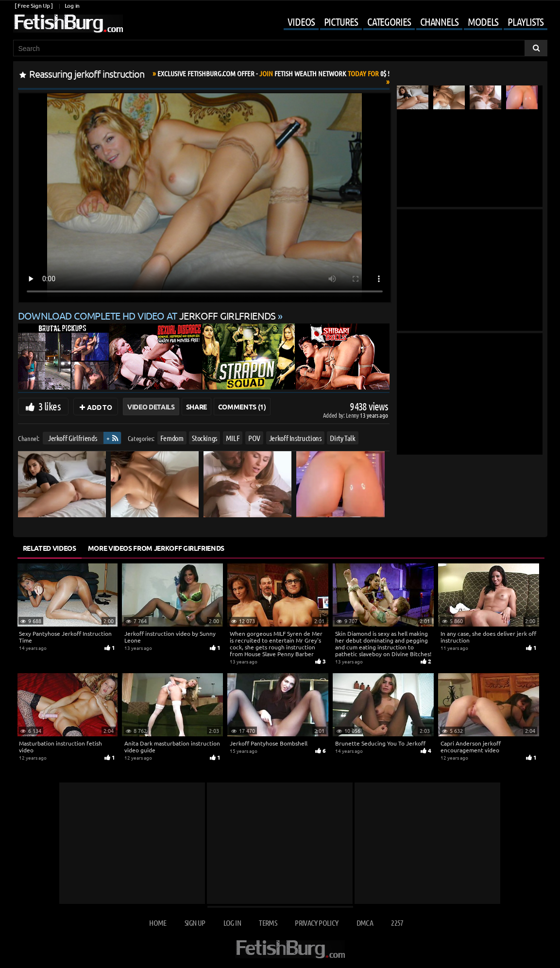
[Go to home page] (68, 24)
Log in (72, 6)
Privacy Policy (316, 923)
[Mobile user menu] (408, 22)
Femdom (171, 438)
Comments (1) (242, 407)
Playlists (525, 21)
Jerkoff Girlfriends (72, 438)
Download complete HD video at (148, 315)
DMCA (365, 923)
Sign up (195, 923)
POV (254, 438)
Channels (439, 21)
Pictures (341, 21)
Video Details (151, 407)
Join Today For (273, 73)
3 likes (50, 406)
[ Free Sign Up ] (34, 6)
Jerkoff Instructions (295, 438)
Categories (389, 21)
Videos (301, 21)
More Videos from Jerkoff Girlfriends (156, 548)
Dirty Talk (343, 438)
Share (196, 407)
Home (158, 923)
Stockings (204, 438)
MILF (232, 438)
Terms (268, 923)
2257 (397, 923)
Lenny (353, 415)
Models (483, 21)
